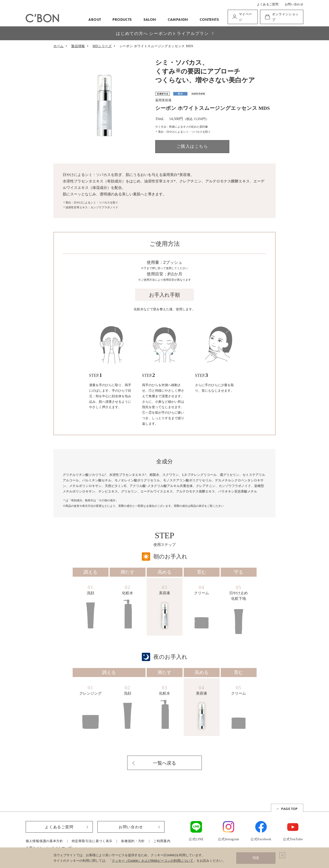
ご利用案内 (162, 841)
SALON (150, 20)
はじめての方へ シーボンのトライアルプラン (162, 33)
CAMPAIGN (178, 20)
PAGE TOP (289, 809)
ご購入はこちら (192, 146)
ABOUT (95, 20)
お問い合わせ (294, 4)
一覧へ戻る (164, 763)
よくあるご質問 (268, 4)
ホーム (59, 46)
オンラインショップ (285, 17)
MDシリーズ (102, 46)
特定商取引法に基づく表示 (92, 841)
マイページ (245, 17)
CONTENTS (209, 20)
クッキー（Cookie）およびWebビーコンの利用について (152, 861)
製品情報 (78, 46)
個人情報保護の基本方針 (44, 841)
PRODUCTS (122, 20)
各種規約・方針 (133, 841)
